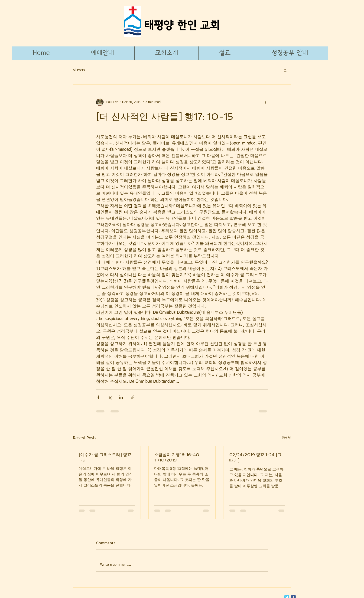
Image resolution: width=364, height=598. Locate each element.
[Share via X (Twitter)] (110, 397)
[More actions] (265, 102)
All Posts (79, 70)
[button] (290, 53)
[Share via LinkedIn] (121, 397)
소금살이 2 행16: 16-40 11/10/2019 (177, 457)
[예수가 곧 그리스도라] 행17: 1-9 (106, 457)
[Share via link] (132, 397)
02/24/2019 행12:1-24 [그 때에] (255, 457)
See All (286, 438)
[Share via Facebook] (98, 397)
